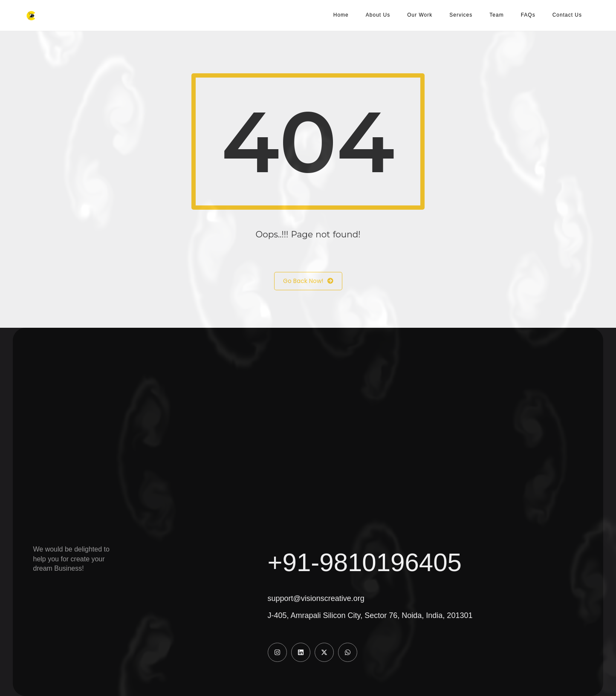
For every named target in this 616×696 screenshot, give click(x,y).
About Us (378, 15)
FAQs (528, 15)
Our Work (420, 15)
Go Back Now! (308, 281)
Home (341, 15)
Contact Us (567, 15)
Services (461, 15)
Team (496, 15)
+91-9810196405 (365, 562)
